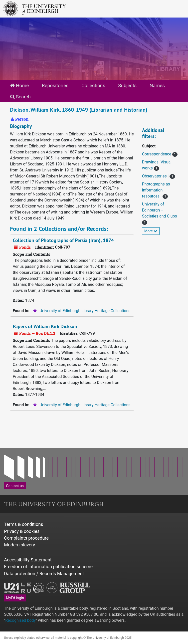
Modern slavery (19, 545)
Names (157, 85)
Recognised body (20, 620)
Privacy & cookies (22, 531)
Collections (93, 85)
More (151, 231)
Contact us (15, 486)
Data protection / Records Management (44, 574)
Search (20, 97)
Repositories (55, 85)
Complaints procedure (26, 538)
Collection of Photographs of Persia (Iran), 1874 (63, 240)
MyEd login (15, 598)
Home (19, 85)
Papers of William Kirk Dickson (45, 326)
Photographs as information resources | (156, 190)
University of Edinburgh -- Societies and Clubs (160, 210)
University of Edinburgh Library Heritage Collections (85, 311)
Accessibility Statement (28, 560)
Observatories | (156, 176)
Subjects (127, 85)
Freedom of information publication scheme (48, 567)
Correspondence (157, 154)
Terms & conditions (24, 524)
